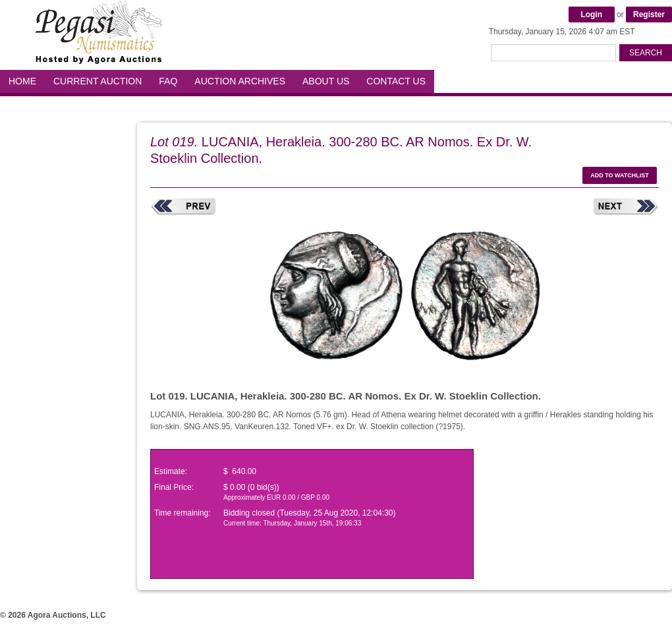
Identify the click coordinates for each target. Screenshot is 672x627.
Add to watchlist (620, 175)
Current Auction (98, 81)
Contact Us (396, 81)
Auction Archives (240, 81)
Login (591, 15)
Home (22, 81)
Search (646, 53)
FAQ (168, 81)
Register (649, 15)
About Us (326, 81)
